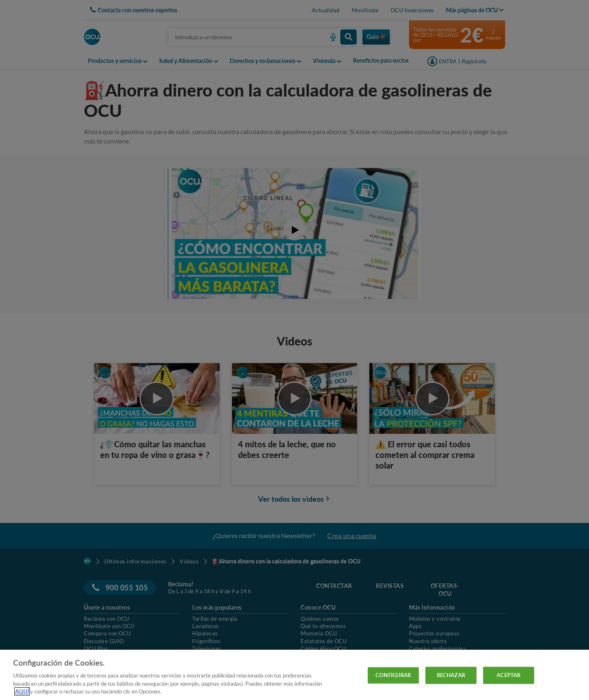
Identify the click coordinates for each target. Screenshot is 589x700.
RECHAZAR (451, 675)
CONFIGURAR (393, 675)
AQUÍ (22, 691)
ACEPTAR (508, 675)
